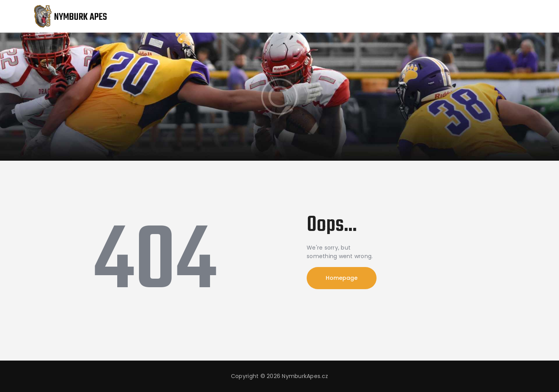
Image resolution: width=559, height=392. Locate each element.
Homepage (342, 278)
